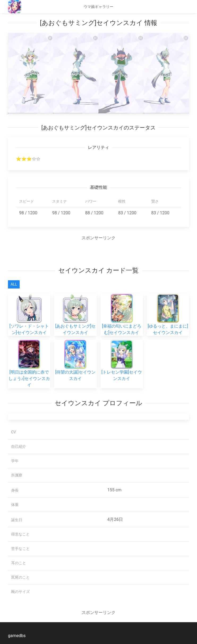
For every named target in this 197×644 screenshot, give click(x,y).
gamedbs (17, 636)
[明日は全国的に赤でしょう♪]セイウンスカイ (29, 369)
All (14, 284)
